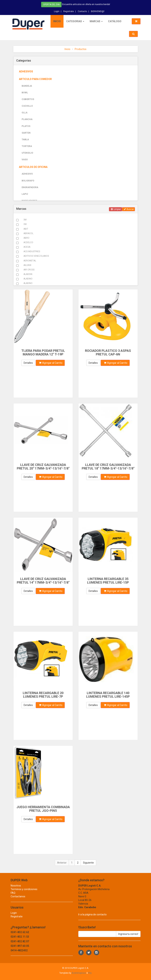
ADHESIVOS (26, 71)
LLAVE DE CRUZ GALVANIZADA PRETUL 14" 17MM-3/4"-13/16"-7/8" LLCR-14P (43, 582)
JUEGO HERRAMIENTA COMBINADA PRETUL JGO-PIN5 (43, 809)
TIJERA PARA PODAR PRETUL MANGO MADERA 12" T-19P (43, 352)
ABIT (26, 229)
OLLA (25, 113)
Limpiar (116, 209)
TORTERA (27, 146)
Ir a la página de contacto (92, 918)
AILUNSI (27, 265)
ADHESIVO (27, 174)
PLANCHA (27, 119)
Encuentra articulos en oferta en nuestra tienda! (86, 4)
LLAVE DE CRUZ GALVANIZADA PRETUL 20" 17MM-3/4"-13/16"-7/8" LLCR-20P (43, 468)
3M (25, 220)
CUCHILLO (27, 106)
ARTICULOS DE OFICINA (33, 167)
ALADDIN (28, 274)
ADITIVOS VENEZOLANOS (36, 256)
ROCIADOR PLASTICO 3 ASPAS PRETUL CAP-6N (108, 352)
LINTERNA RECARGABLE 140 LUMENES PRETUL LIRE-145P (108, 695)
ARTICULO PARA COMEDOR (35, 79)
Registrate (69, 11)
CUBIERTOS (28, 99)
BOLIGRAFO (28, 181)
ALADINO (28, 279)
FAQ (13, 896)
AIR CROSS (29, 270)
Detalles (28, 363)
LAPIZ (25, 194)
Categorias (75, 21)
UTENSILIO (27, 153)
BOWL (25, 93)
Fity (90, 973)
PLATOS (26, 126)
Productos (81, 49)
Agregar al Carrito (51, 363)
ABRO (26, 238)
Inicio (57, 21)
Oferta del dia (51, 4)
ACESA (27, 247)
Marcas (96, 21)
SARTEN (26, 133)
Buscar (129, 209)
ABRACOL (28, 233)
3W (25, 224)
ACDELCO (28, 242)
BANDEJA (27, 86)
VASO (25, 160)
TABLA (25, 140)
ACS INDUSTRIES (32, 251)
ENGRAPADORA (30, 187)
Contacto (82, 11)
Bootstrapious (79, 973)
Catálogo (115, 21)
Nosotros (16, 889)
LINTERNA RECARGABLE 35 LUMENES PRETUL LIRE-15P (108, 581)
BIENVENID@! (98, 11)
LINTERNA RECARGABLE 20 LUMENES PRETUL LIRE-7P (43, 695)
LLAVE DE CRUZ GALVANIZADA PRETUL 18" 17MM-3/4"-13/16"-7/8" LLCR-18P (108, 468)
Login (57, 11)
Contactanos (18, 900)
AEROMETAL (30, 261)
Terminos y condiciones (24, 893)
